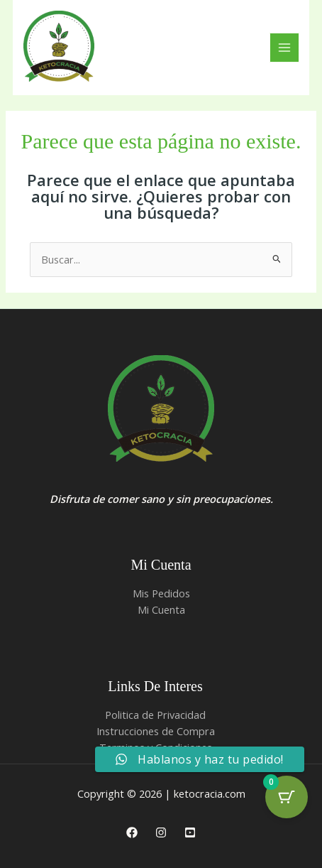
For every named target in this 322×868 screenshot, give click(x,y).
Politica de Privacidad (155, 715)
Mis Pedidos (161, 593)
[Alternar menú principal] (284, 48)
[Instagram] (161, 832)
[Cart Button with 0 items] (287, 797)
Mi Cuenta (161, 609)
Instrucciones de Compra (156, 731)
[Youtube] (190, 832)
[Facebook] (132, 832)
